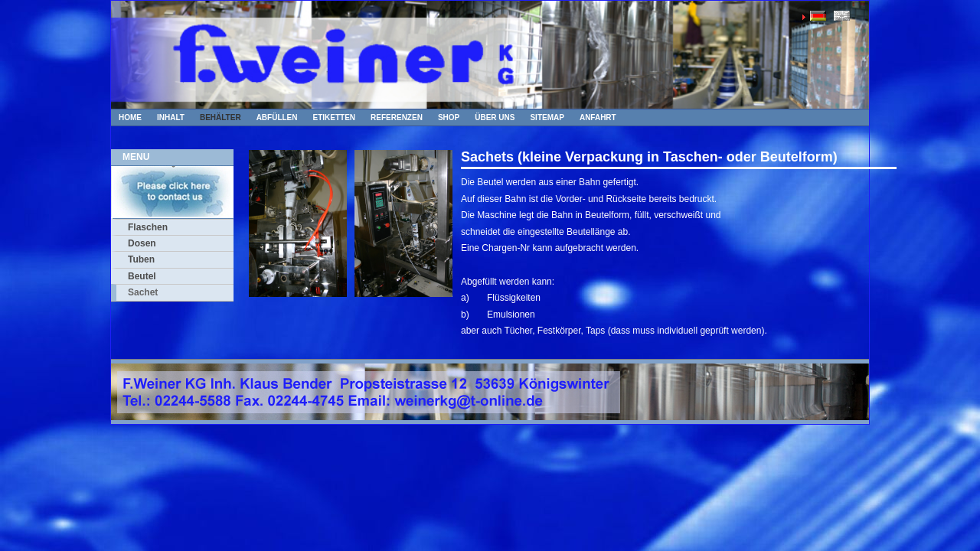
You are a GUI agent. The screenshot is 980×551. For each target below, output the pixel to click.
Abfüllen (277, 117)
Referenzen (397, 117)
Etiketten (335, 117)
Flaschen (148, 227)
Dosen (142, 243)
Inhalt (171, 117)
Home (130, 117)
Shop (449, 117)
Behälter (220, 117)
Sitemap (547, 117)
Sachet (143, 292)
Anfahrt (598, 117)
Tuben (141, 259)
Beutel (142, 276)
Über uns (495, 117)
